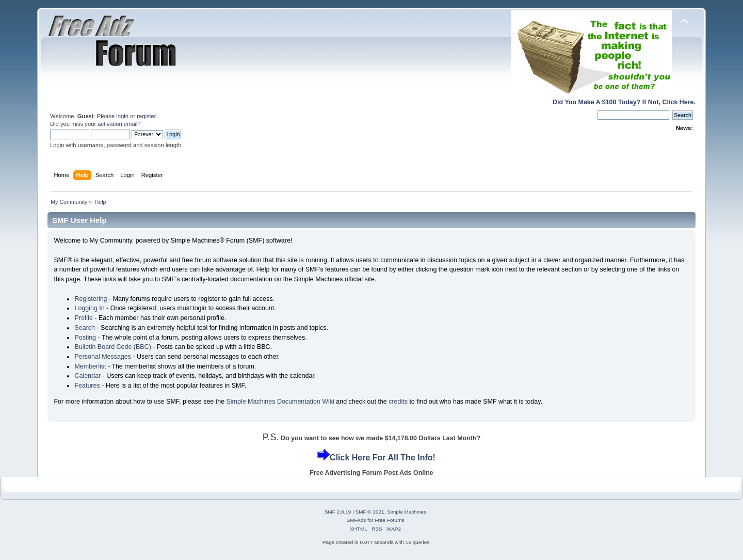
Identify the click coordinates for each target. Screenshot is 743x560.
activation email (117, 124)
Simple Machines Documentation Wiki (280, 402)
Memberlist (90, 366)
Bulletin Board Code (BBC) (112, 347)
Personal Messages (103, 357)
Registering (91, 299)
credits (398, 402)
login (122, 116)
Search (85, 328)
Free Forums (389, 520)
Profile (83, 318)
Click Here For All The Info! (383, 458)
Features (87, 386)
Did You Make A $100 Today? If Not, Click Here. (624, 102)
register (146, 116)
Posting (85, 338)
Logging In (89, 308)
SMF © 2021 (370, 512)
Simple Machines (407, 512)
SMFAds (357, 520)
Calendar (87, 376)
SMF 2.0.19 (338, 512)
